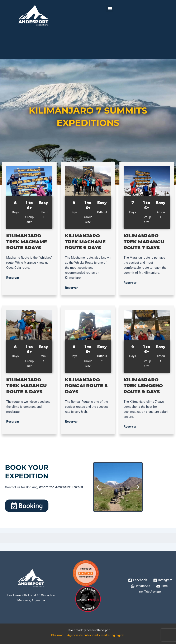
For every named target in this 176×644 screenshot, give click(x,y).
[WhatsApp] (141, 586)
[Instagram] (163, 580)
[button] (110, 8)
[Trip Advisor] (150, 592)
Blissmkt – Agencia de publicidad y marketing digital (88, 635)
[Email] (163, 586)
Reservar (13, 278)
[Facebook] (138, 580)
